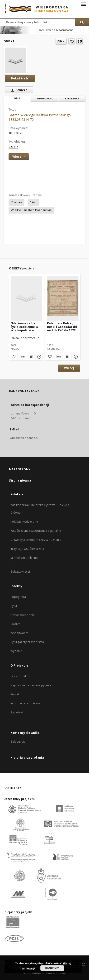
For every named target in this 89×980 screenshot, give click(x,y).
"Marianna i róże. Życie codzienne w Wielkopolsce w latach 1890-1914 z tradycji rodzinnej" (25, 327)
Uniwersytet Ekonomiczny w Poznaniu (36, 540)
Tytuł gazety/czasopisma (27, 642)
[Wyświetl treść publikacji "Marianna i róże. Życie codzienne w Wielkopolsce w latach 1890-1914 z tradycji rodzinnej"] (31, 357)
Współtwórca (19, 633)
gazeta (13, 146)
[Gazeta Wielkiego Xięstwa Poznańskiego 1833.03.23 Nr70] (15, 60)
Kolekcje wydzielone (24, 522)
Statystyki (17, 712)
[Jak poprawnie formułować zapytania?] (81, 30)
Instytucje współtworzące (28, 549)
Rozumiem (52, 968)
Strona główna (20, 480)
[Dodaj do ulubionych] (72, 41)
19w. (33, 202)
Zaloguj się (18, 742)
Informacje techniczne (26, 703)
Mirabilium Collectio (24, 558)
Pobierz (18, 90)
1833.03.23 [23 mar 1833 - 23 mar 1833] (16, 133)
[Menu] (84, 4)
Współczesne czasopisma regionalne (36, 531)
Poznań (16, 202)
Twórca (16, 624)
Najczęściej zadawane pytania (31, 685)
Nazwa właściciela (23, 615)
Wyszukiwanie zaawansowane (56, 30)
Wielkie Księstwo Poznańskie (31, 210)
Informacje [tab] (44, 99)
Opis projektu (20, 676)
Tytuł (14, 606)
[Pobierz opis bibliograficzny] (22, 357)
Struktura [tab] (72, 99)
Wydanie (16, 651)
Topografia (18, 597)
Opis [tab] (17, 99)
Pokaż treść (20, 78)
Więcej (69, 368)
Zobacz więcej (20, 572)
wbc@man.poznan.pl (24, 438)
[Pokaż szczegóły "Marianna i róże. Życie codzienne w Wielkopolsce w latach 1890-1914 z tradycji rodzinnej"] (39, 357)
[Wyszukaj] (82, 22)
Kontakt (16, 694)
